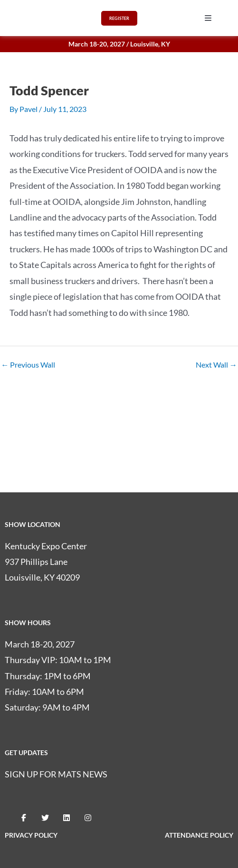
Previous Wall (28, 365)
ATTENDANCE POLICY (199, 835)
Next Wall (216, 365)
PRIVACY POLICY (31, 835)
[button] (208, 18)
